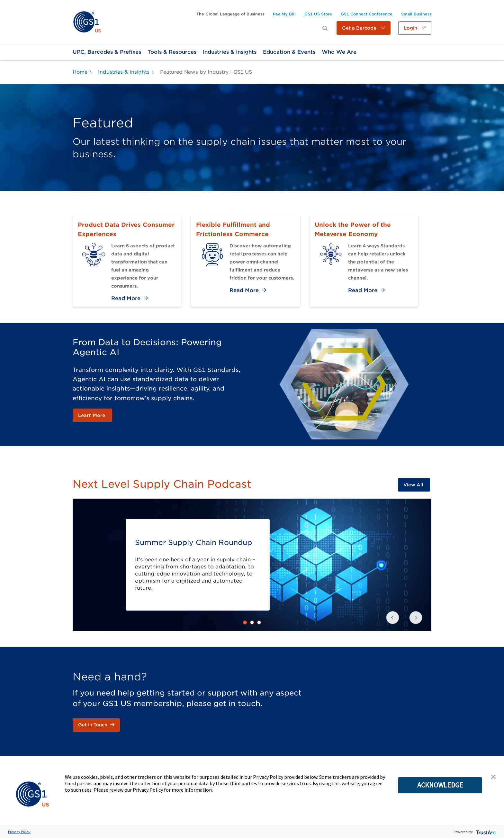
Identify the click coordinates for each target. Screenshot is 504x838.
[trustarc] (485, 832)
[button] (364, 28)
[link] (87, 22)
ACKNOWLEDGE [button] (440, 785)
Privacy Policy (19, 832)
